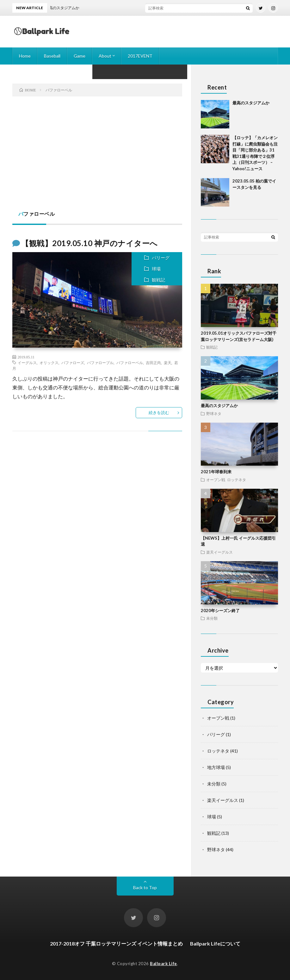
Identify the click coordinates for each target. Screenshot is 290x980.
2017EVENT (140, 56)
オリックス (49, 363)
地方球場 (216, 767)
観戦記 (158, 280)
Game (80, 56)
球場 (156, 269)
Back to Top (145, 887)
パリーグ (161, 258)
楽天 (168, 363)
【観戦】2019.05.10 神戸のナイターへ (89, 243)
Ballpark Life (164, 964)
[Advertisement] (97, 153)
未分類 (212, 618)
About (105, 56)
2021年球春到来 (216, 472)
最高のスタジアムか (251, 103)
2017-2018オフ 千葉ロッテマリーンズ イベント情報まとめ (116, 943)
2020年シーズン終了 (220, 611)
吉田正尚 (153, 363)
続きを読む (159, 412)
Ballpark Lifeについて (215, 943)
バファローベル (130, 363)
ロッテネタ (237, 480)
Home (25, 56)
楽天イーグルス (219, 552)
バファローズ (73, 363)
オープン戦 (216, 480)
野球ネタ (214, 413)
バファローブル (100, 363)
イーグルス (27, 363)
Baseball (52, 56)
